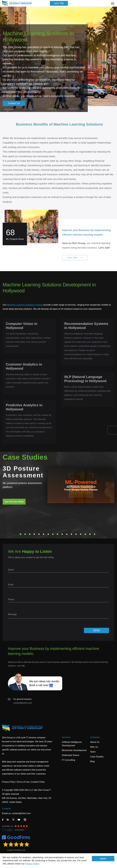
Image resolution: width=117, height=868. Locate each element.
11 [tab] (67, 534)
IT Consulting (69, 760)
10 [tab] (62, 534)
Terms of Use (23, 782)
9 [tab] (58, 534)
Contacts (6, 809)
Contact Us (14, 103)
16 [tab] (90, 534)
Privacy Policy (32, 864)
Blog (92, 761)
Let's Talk (59, 3)
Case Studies (97, 757)
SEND (96, 630)
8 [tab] (53, 534)
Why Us (94, 747)
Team (93, 752)
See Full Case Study (14, 502)
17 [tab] (95, 534)
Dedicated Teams (71, 755)
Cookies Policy (38, 782)
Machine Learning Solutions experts (25, 305)
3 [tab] (30, 534)
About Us (95, 742)
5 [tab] (39, 534)
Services (66, 737)
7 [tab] (48, 534)
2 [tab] (25, 534)
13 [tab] (76, 534)
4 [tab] (34, 534)
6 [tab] (44, 534)
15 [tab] (85, 534)
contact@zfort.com (23, 703)
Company (95, 737)
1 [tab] (21, 534)
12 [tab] (71, 534)
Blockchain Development (74, 750)
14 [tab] (81, 534)
